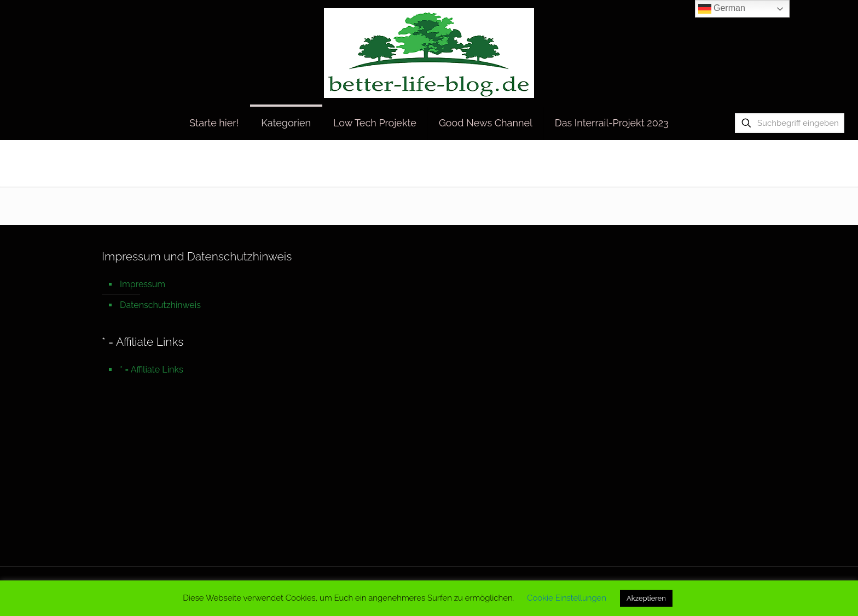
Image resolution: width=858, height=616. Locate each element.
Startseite (674, 163)
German (722, 9)
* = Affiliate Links (152, 370)
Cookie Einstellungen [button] (567, 598)
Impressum (143, 284)
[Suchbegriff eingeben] (790, 123)
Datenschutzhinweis (160, 305)
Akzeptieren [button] (646, 598)
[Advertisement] (429, 476)
